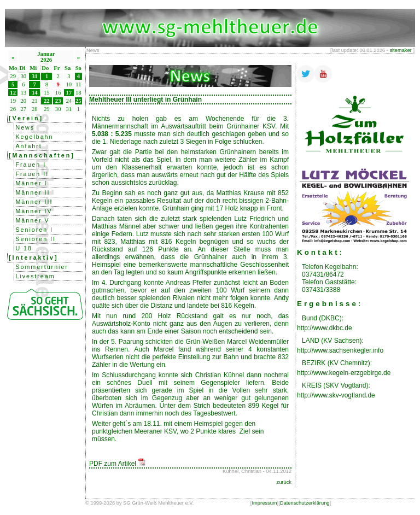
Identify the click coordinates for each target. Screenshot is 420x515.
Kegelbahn (34, 137)
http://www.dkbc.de (325, 328)
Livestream (35, 276)
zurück (284, 482)
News (25, 127)
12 (13, 93)
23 (58, 101)
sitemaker (400, 50)
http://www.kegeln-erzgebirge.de (344, 373)
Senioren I (34, 230)
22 (47, 101)
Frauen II (32, 174)
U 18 (24, 248)
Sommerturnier (42, 267)
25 (78, 101)
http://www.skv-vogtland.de (336, 395)
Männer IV (34, 211)
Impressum (264, 503)
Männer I (31, 183)
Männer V (32, 220)
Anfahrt (28, 146)
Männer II (33, 192)
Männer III (34, 202)
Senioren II (36, 239)
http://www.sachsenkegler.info (340, 350)
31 (35, 76)
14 (35, 93)
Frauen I (31, 165)
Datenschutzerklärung (305, 503)
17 (69, 93)
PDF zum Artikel (117, 464)
